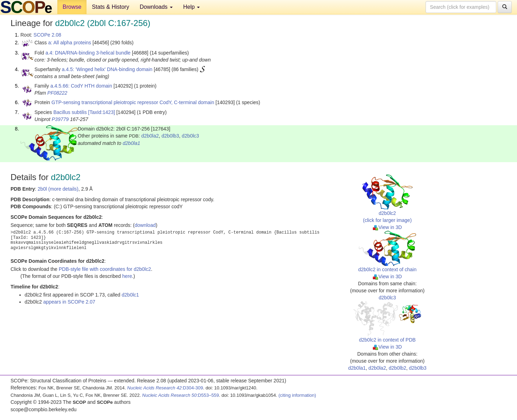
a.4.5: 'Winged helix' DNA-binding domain (107, 69)
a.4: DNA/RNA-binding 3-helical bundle (88, 53)
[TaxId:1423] (102, 112)
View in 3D (387, 227)
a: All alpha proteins (70, 43)
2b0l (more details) (58, 189)
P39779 (60, 119)
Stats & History (110, 7)
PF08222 (58, 93)
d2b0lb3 (170, 136)
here (127, 276)
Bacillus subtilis (70, 112)
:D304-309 (165, 388)
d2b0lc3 (190, 136)
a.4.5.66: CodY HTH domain (81, 86)
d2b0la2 (150, 136)
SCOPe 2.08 (47, 35)
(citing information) (297, 395)
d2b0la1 (132, 143)
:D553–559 (181, 395)
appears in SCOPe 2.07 (69, 302)
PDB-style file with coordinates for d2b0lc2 (105, 269)
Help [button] (192, 7)
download (145, 225)
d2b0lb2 (397, 368)
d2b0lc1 (130, 295)
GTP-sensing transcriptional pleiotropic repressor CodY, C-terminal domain (133, 102)
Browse (72, 7)
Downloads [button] (156, 7)
